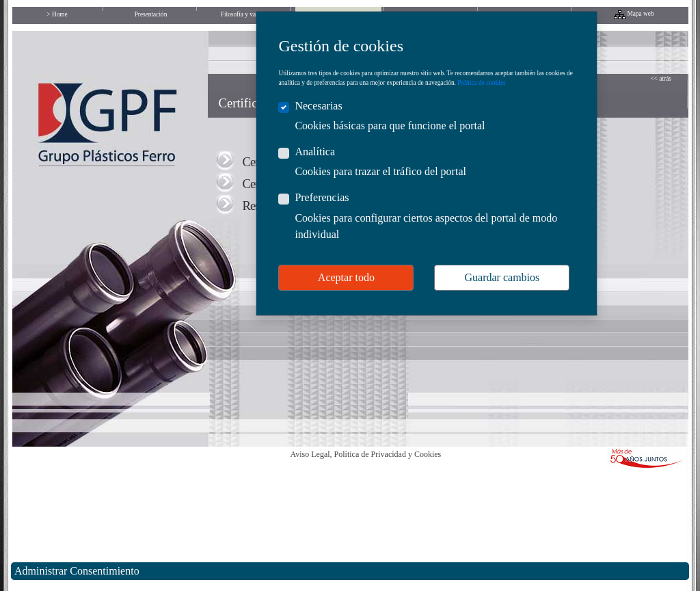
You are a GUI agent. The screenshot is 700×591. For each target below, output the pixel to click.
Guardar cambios (502, 277)
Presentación (151, 14)
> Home (57, 14)
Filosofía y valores (244, 14)
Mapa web (641, 14)
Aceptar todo (346, 277)
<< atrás (661, 79)
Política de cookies (481, 83)
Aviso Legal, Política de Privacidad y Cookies (366, 454)
